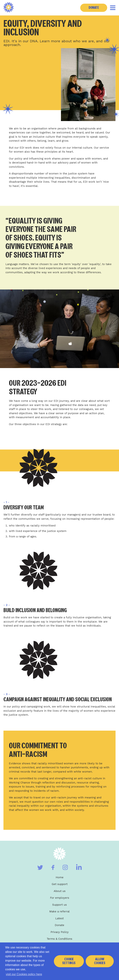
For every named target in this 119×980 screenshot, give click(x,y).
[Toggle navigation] (113, 8)
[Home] (9, 8)
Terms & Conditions (59, 939)
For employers (60, 898)
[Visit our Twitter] (40, 868)
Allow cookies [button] (100, 961)
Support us (59, 905)
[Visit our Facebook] (53, 867)
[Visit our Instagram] (65, 867)
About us (60, 891)
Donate (94, 8)
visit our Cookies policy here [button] (24, 974)
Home (60, 877)
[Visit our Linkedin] (79, 867)
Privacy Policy (60, 932)
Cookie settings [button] (69, 961)
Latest (59, 918)
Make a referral (59, 911)
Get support (60, 884)
